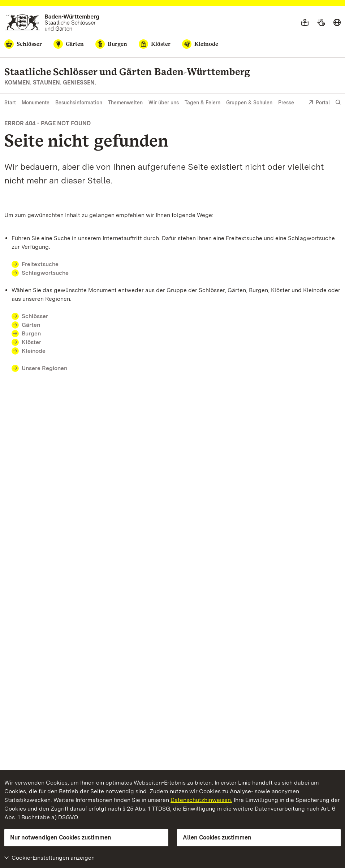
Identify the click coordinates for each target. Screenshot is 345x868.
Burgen (31, 333)
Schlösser (35, 316)
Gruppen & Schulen (249, 103)
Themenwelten (125, 103)
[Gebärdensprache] (321, 23)
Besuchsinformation (79, 103)
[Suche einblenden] (338, 102)
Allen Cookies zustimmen (217, 837)
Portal (319, 103)
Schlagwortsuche (45, 273)
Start (10, 103)
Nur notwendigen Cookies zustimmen (61, 837)
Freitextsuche (44, 264)
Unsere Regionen (44, 368)
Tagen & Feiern (202, 103)
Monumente (36, 103)
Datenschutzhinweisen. (201, 800)
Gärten (31, 325)
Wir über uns (164, 103)
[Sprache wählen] (337, 23)
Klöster (31, 342)
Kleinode (34, 351)
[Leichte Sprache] (305, 23)
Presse (286, 103)
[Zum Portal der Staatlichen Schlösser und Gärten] (52, 23)
